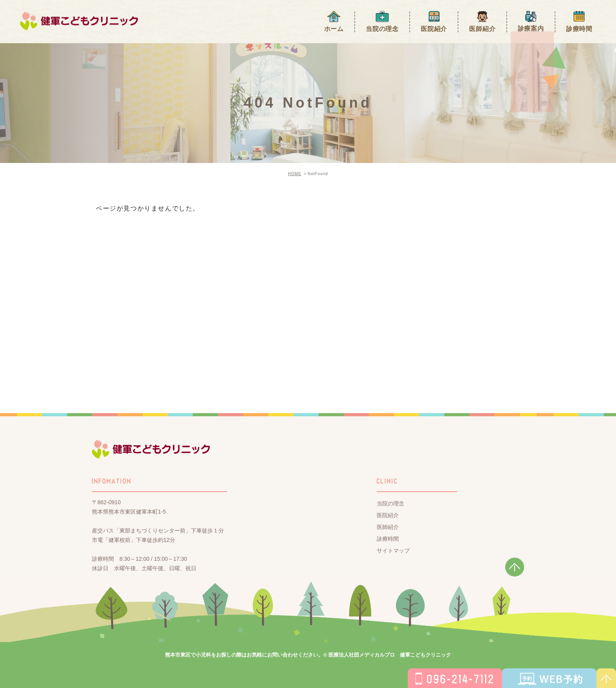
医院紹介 (434, 28)
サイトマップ (393, 550)
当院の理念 (382, 28)
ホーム (334, 28)
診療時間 (579, 28)
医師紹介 (482, 28)
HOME (295, 174)
